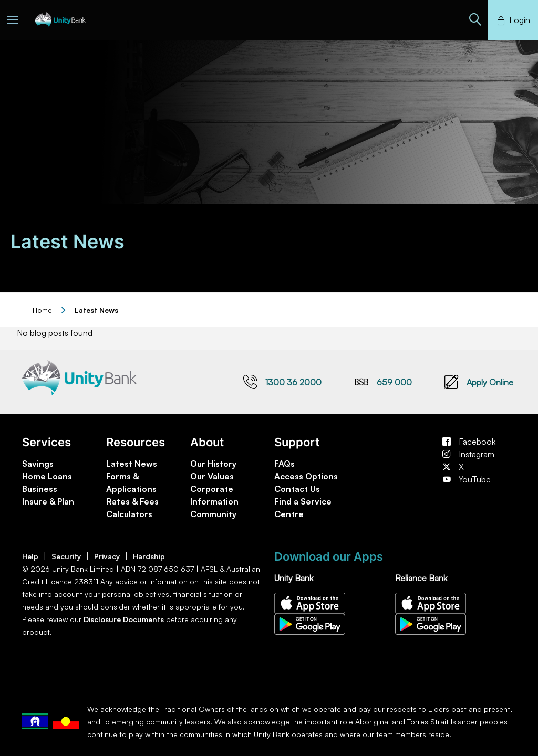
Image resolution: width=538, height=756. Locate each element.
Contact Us (297, 489)
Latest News (132, 464)
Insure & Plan (48, 501)
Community (213, 514)
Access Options (306, 476)
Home (42, 310)
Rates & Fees (132, 501)
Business (40, 489)
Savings (38, 464)
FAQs (284, 464)
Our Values (212, 476)
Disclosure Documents (124, 619)
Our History (213, 464)
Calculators (129, 514)
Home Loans (47, 476)
